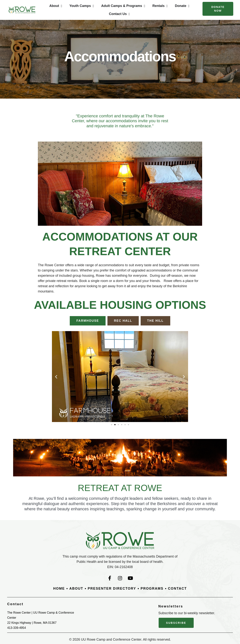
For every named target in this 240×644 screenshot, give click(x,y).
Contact (177, 589)
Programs (152, 589)
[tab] (88, 321)
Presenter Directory (112, 589)
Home (59, 589)
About (76, 589)
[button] (56, 377)
